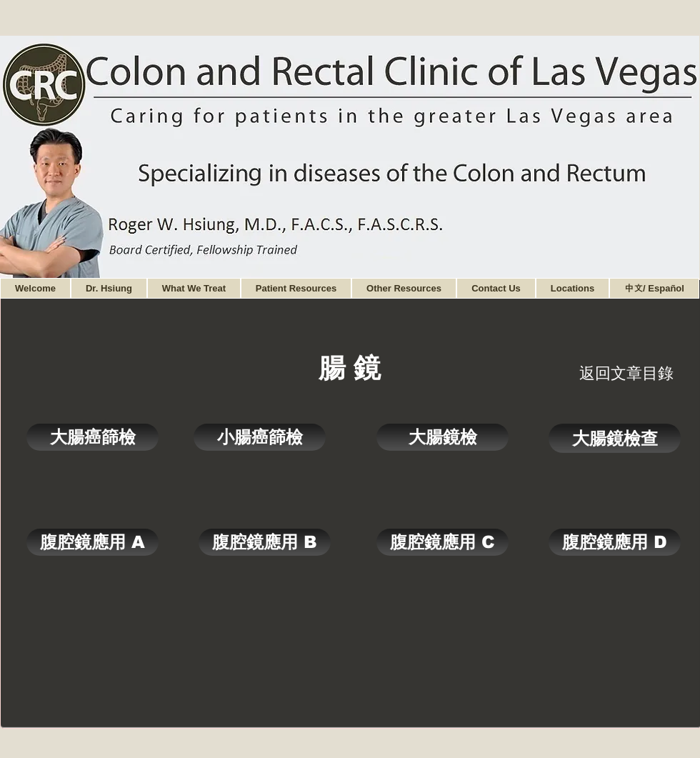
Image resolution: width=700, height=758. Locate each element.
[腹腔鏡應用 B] (265, 542)
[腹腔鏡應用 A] (92, 542)
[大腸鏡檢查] (615, 438)
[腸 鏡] (350, 368)
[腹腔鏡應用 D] (615, 542)
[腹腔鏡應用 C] (442, 542)
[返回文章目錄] (626, 373)
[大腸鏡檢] (442, 437)
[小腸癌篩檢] (260, 437)
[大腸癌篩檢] (92, 437)
